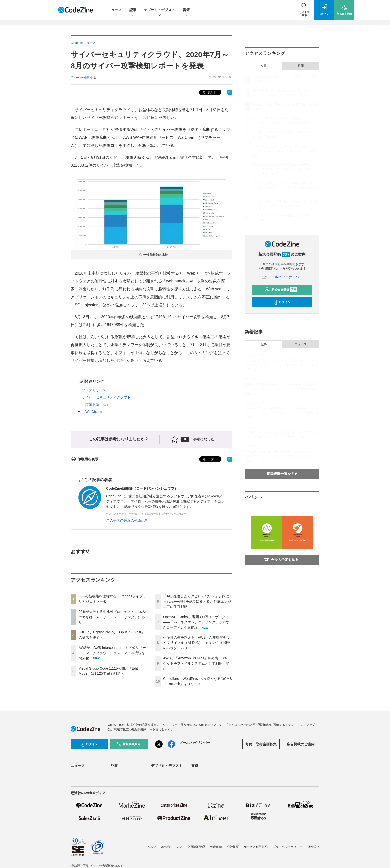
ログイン (281, 302)
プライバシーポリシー (288, 847)
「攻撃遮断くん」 (96, 404)
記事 (133, 10)
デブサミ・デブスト (159, 10)
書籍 (186, 10)
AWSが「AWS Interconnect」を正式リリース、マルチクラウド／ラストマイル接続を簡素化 (112, 653)
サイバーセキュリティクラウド (106, 397)
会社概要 (233, 847)
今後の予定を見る (281, 560)
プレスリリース (94, 390)
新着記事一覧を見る (282, 474)
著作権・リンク (172, 847)
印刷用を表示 (84, 459)
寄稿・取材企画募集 (261, 744)
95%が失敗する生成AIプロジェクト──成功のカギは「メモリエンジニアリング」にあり (112, 617)
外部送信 (313, 847)
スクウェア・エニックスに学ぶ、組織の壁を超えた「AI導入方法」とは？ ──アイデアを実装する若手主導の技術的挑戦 (282, 365)
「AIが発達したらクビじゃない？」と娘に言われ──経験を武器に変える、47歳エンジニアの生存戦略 (197, 601)
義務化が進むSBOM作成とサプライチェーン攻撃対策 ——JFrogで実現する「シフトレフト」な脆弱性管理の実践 (281, 389)
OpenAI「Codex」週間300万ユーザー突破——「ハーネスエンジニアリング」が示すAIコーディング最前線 (196, 622)
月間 (301, 66)
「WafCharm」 (94, 412)
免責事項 (216, 847)
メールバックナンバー (282, 277)
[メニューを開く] (46, 10)
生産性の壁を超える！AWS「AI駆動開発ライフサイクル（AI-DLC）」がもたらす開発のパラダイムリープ (197, 643)
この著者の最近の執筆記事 (127, 520)
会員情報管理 (196, 847)
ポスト (209, 93)
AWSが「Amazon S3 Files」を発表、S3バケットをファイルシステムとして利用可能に (196, 663)
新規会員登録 (281, 290)
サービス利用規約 (256, 847)
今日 (264, 66)
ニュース (115, 10)
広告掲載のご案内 (301, 744)
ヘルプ (152, 847)
